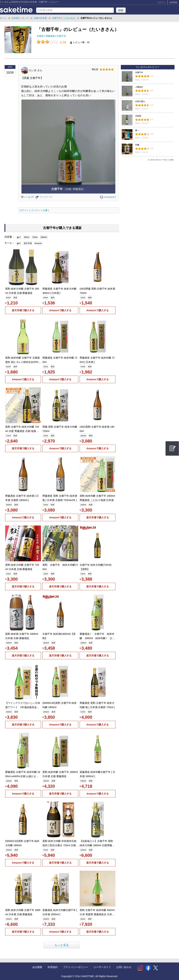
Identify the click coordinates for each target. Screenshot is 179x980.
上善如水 (139, 87)
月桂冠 (138, 116)
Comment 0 (108, 197)
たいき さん (36, 70)
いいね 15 (27, 197)
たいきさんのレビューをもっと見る (161, 160)
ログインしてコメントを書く (35, 210)
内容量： (9, 237)
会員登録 (173, 2)
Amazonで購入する (60, 310)
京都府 (41, 36)
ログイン (162, 2)
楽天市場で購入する (23, 310)
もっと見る (62, 945)
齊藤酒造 (51, 36)
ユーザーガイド (102, 967)
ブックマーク (44, 197)
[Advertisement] (148, 187)
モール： (9, 243)
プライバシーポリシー (76, 967)
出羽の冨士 (140, 101)
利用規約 (53, 967)
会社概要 (37, 967)
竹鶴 (137, 145)
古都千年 (61, 36)
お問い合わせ (124, 967)
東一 (137, 130)
